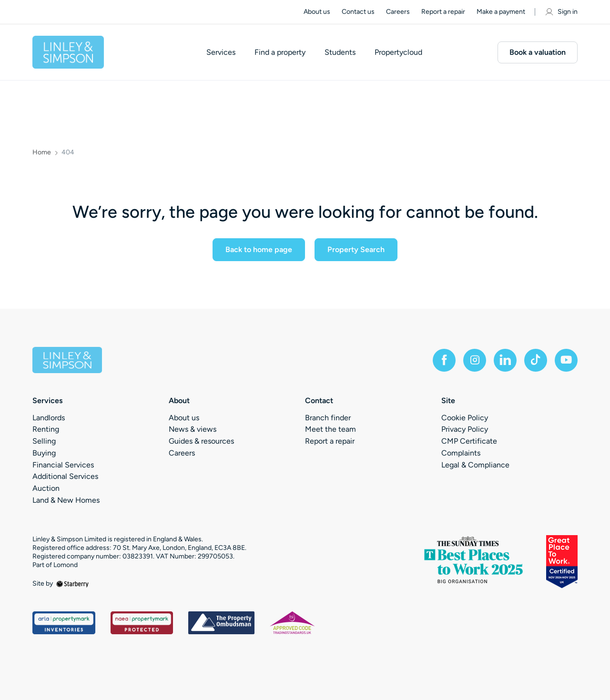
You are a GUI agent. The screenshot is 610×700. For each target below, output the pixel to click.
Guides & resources (201, 441)
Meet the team (330, 429)
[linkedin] (505, 360)
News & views (193, 429)
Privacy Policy (465, 429)
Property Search (356, 249)
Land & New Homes (66, 500)
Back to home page (259, 249)
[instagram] (475, 360)
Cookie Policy (465, 418)
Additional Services (65, 476)
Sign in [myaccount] (561, 12)
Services (221, 52)
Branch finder (328, 418)
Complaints (461, 453)
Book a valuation (538, 52)
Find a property (280, 52)
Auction (46, 488)
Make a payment (501, 12)
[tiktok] (536, 360)
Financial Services (63, 465)
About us (317, 12)
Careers (398, 12)
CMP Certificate (469, 441)
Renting (46, 429)
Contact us (358, 12)
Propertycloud (398, 52)
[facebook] (444, 360)
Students (340, 52)
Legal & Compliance (475, 465)
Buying (44, 453)
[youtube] (566, 360)
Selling (44, 441)
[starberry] (72, 583)
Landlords (49, 418)
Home (42, 152)
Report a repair (443, 12)
